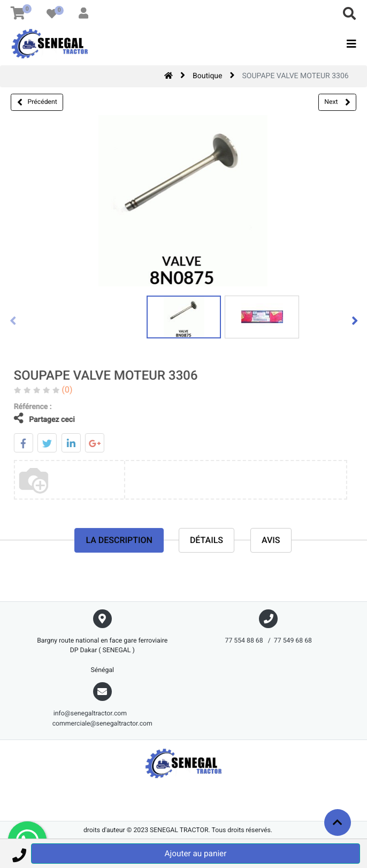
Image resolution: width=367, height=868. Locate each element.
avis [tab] (271, 541)
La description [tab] (119, 541)
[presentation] (13, 320)
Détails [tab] (207, 541)
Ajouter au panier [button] (196, 854)
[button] (19, 854)
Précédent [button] (37, 102)
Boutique (208, 76)
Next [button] (337, 102)
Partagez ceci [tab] (37, 418)
